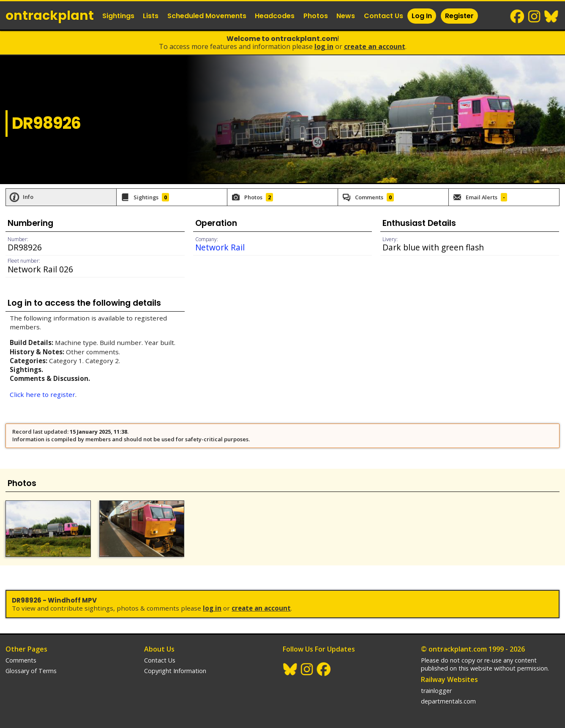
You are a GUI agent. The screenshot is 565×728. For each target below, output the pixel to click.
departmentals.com (448, 701)
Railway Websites (449, 679)
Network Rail (220, 247)
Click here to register (42, 394)
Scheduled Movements (207, 16)
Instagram (535, 16)
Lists (151, 16)
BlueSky (551, 16)
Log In (422, 16)
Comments (21, 660)
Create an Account (375, 46)
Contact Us (383, 16)
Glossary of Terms (31, 671)
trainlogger (436, 691)
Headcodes (275, 16)
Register (459, 16)
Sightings (118, 16)
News (346, 16)
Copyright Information (175, 671)
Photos (316, 16)
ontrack (50, 16)
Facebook (518, 16)
